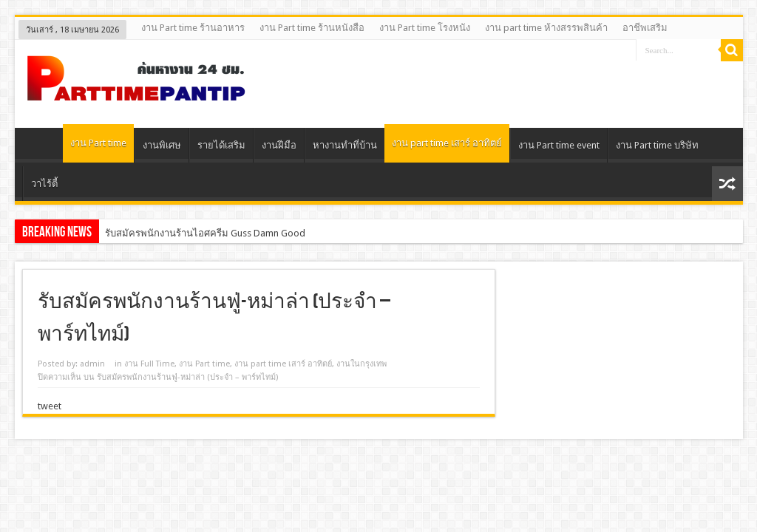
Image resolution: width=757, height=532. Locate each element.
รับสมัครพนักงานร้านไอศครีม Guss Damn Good (205, 233)
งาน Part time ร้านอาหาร (193, 28)
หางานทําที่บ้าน (345, 145)
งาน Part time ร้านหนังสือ (312, 28)
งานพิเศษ (162, 145)
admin (92, 364)
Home (43, 147)
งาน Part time (98, 143)
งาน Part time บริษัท (657, 145)
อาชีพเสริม (645, 28)
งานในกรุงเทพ (361, 364)
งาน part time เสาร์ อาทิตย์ (447, 143)
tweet (50, 406)
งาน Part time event (559, 145)
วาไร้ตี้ (44, 184)
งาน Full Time (149, 364)
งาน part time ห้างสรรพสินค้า (546, 28)
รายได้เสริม (221, 145)
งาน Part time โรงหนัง (425, 28)
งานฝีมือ (279, 145)
